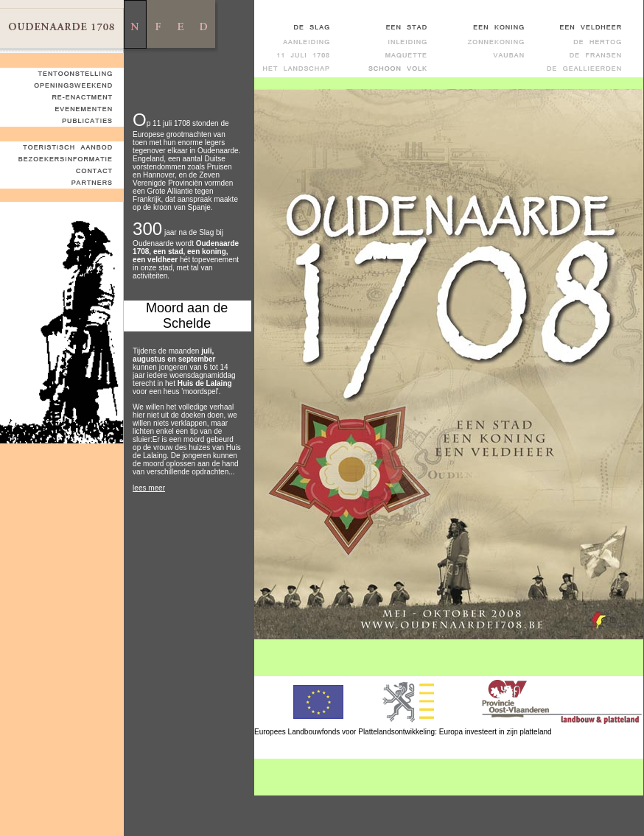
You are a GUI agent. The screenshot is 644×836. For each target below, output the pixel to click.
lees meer (149, 488)
